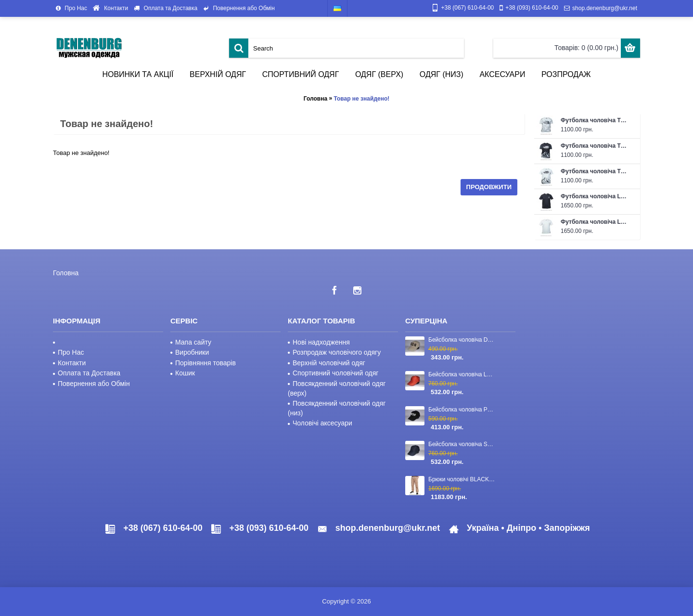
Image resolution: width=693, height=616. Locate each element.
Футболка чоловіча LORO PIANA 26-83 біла (596, 222)
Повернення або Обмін (91, 384)
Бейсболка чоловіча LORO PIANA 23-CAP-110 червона (462, 374)
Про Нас (68, 352)
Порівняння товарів (203, 363)
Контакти (69, 363)
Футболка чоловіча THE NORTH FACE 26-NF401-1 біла (596, 120)
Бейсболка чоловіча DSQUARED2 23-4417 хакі (462, 340)
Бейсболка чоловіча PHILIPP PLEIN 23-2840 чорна (462, 410)
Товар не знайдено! (361, 99)
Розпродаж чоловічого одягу (334, 352)
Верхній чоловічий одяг (327, 363)
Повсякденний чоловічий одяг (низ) (337, 408)
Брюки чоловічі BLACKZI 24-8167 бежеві (462, 479)
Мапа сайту (191, 342)
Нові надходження (319, 342)
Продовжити (489, 187)
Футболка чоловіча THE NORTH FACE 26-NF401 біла (596, 171)
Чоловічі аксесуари (320, 423)
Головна (315, 99)
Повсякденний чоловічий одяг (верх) (337, 388)
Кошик (183, 373)
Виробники (190, 352)
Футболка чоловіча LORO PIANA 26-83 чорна (596, 196)
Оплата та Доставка (87, 373)
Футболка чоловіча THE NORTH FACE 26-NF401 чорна (596, 146)
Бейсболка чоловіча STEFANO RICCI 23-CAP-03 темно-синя (462, 444)
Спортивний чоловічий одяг (333, 373)
